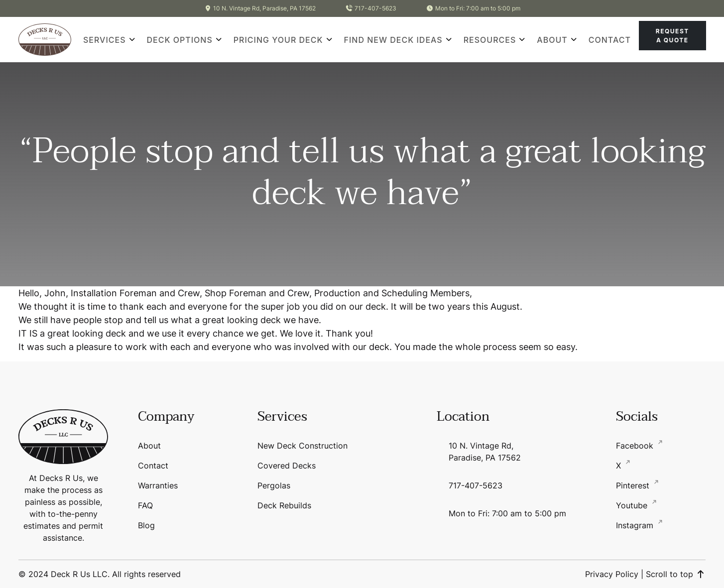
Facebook (636, 446)
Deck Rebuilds (284, 505)
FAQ (145, 505)
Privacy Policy (612, 574)
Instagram (636, 525)
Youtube (633, 505)
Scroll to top (676, 574)
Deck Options (180, 40)
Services (105, 40)
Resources (490, 40)
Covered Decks (287, 466)
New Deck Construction (302, 446)
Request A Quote (672, 36)
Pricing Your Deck (278, 40)
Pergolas (274, 485)
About (552, 40)
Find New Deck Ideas (393, 40)
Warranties (158, 485)
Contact (610, 40)
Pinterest (634, 485)
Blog (146, 525)
